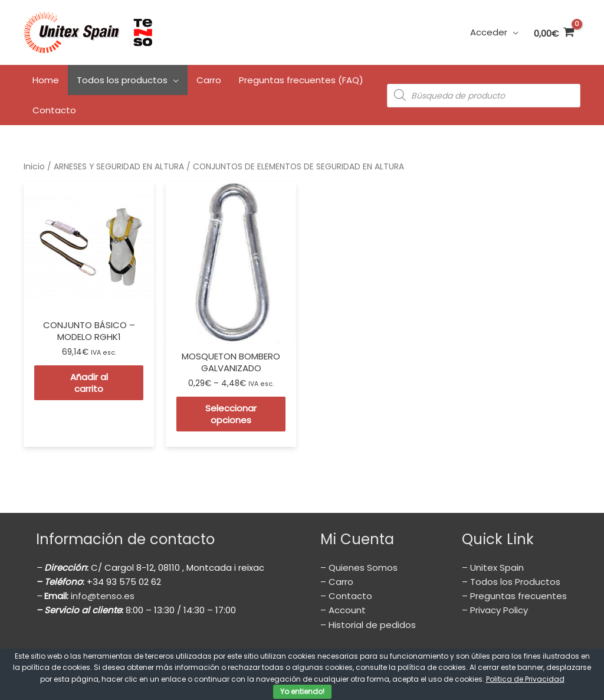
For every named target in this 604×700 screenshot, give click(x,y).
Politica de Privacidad (525, 679)
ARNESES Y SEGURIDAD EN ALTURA (119, 167)
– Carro (337, 582)
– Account (343, 610)
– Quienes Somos (359, 567)
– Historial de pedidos (368, 625)
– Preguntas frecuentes (514, 596)
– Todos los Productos (511, 582)
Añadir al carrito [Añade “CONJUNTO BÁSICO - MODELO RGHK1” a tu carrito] (89, 383)
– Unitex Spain (493, 567)
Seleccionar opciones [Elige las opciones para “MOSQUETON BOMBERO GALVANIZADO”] (231, 414)
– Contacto (346, 596)
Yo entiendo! (302, 691)
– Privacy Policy (495, 610)
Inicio (34, 167)
